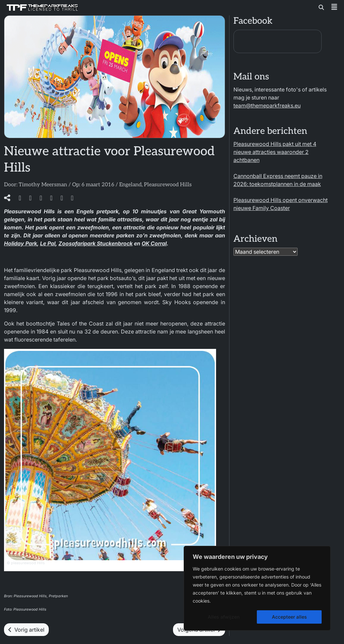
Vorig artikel (26, 630)
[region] (257, 588)
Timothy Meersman (43, 185)
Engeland (130, 185)
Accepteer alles (289, 617)
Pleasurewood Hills (168, 185)
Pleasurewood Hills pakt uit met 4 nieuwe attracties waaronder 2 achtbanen (275, 152)
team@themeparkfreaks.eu (267, 105)
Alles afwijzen (224, 617)
